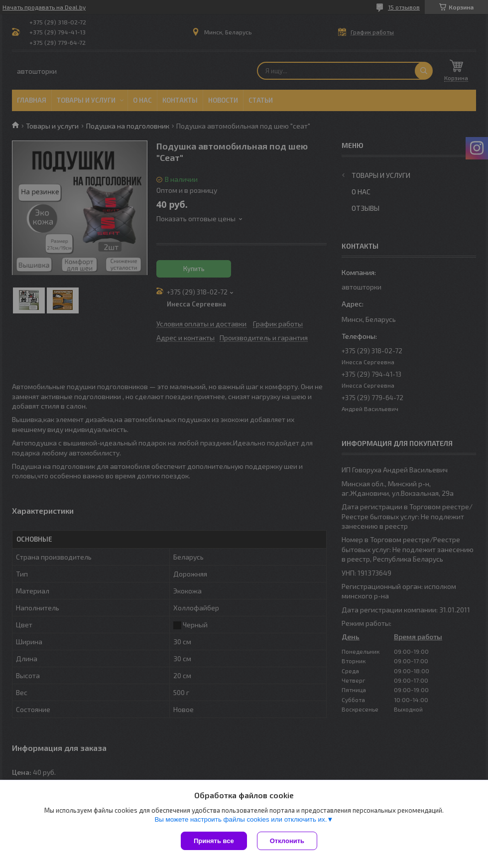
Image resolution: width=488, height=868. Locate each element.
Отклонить (287, 841)
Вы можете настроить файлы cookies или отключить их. (241, 819)
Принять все (214, 841)
